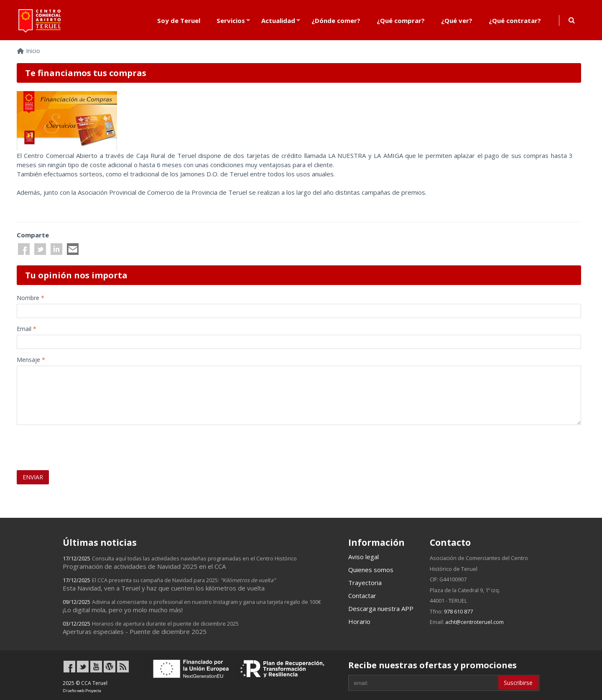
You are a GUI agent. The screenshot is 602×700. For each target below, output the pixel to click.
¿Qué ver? (457, 20)
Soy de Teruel (179, 20)
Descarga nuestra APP (381, 608)
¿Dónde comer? (336, 20)
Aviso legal (363, 557)
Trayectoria (365, 583)
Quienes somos (371, 570)
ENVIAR (33, 477)
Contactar (362, 596)
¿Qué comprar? (401, 20)
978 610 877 (458, 611)
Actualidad (278, 20)
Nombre (31, 298)
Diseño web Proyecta (82, 691)
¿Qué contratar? (515, 20)
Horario (359, 621)
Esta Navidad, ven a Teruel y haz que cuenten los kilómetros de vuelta (169, 584)
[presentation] (66, 444)
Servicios (231, 20)
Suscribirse (518, 683)
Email (27, 329)
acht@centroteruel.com (474, 622)
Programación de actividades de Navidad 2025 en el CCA (180, 563)
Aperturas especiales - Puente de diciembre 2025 (151, 628)
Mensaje (31, 360)
